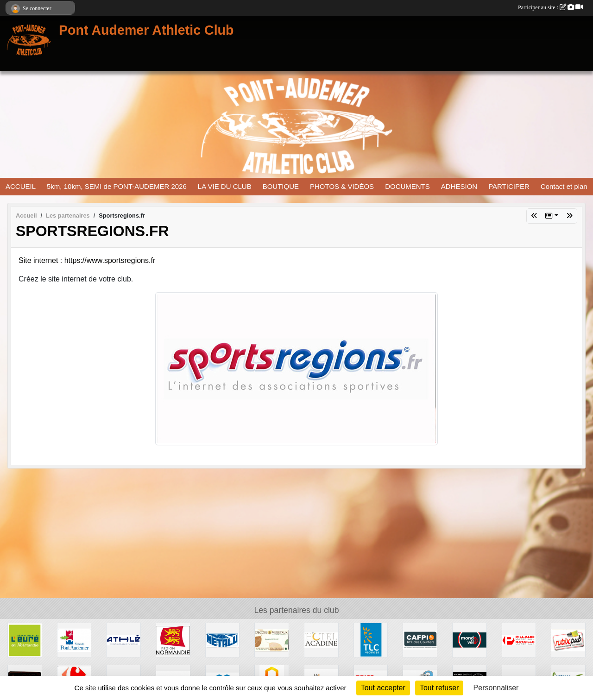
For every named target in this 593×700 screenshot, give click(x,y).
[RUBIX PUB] (568, 640)
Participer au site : (550, 7)
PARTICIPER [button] (509, 186)
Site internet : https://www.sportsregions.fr (87, 260)
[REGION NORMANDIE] (173, 640)
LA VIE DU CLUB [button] (225, 186)
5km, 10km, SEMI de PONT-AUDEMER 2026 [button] (117, 186)
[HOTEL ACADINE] (321, 640)
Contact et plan (564, 186)
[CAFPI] (420, 640)
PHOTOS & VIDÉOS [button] (342, 186)
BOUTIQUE (281, 186)
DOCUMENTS (407, 186)
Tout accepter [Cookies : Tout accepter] (383, 688)
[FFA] (123, 640)
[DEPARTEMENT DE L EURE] (25, 640)
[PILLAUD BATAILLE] (519, 640)
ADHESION (459, 186)
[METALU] (223, 640)
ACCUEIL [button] (21, 186)
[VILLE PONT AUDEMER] (74, 640)
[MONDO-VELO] (470, 640)
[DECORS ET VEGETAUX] (272, 640)
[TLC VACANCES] (371, 640)
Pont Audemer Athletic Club (146, 30)
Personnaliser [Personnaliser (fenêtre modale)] (496, 688)
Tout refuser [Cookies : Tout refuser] (439, 688)
